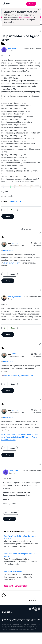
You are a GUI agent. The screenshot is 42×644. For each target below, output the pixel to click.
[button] (39, 31)
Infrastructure (15, 201)
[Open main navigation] (39, 4)
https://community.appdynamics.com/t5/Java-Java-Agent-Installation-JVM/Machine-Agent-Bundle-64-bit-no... (20, 437)
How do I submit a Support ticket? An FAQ (19, 375)
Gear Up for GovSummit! (13, 572)
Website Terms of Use (19, 619)
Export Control (6, 621)
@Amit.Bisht (8, 250)
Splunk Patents (32, 621)
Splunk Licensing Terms (33, 619)
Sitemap (4, 619)
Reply (8, 216)
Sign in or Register (26, 17)
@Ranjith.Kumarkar (11, 263)
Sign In (31, 4)
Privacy (9, 619)
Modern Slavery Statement (19, 621)
